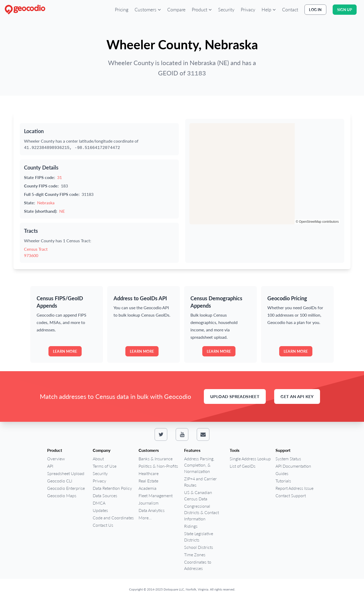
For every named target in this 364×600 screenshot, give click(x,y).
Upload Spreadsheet (235, 396)
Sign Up (345, 10)
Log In (315, 10)
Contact (290, 9)
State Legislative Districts (199, 537)
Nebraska (46, 203)
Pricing (122, 9)
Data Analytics (152, 510)
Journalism (149, 503)
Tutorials (283, 481)
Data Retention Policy (112, 488)
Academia (147, 488)
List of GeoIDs (243, 466)
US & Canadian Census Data (198, 495)
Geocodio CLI (60, 481)
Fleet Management (156, 495)
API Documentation (293, 466)
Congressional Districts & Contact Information (201, 512)
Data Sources (105, 495)
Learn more (65, 351)
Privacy (248, 9)
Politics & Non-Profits (158, 466)
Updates (100, 510)
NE (62, 211)
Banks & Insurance (156, 459)
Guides (282, 473)
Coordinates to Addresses (198, 565)
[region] (265, 174)
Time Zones (195, 555)
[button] (148, 9)
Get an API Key (297, 396)
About (98, 459)
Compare (176, 9)
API (50, 466)
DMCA (99, 503)
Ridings (191, 526)
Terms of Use (105, 466)
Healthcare (149, 473)
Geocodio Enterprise (66, 488)
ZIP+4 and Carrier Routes (200, 482)
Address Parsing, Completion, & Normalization (199, 465)
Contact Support (291, 495)
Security (226, 9)
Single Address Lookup (250, 459)
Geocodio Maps (62, 495)
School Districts (199, 547)
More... (145, 518)
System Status (288, 459)
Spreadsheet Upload (66, 473)
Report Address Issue (294, 488)
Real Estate (148, 481)
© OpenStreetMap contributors (317, 222)
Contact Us (103, 525)
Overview (56, 459)
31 (60, 177)
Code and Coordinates (113, 518)
